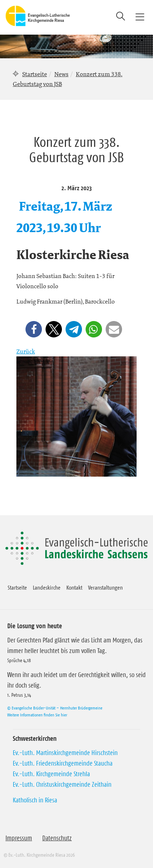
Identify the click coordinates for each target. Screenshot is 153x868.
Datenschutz (57, 838)
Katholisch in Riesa (35, 800)
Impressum (19, 838)
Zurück (26, 351)
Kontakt (74, 587)
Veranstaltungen (105, 587)
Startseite (35, 74)
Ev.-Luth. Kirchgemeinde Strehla (51, 774)
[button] (34, 329)
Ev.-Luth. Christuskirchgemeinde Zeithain (62, 785)
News (61, 74)
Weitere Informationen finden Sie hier (37, 715)
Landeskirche (47, 587)
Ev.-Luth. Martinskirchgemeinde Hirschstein (65, 753)
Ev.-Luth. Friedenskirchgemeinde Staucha (63, 763)
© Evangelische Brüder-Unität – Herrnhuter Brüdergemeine (55, 708)
